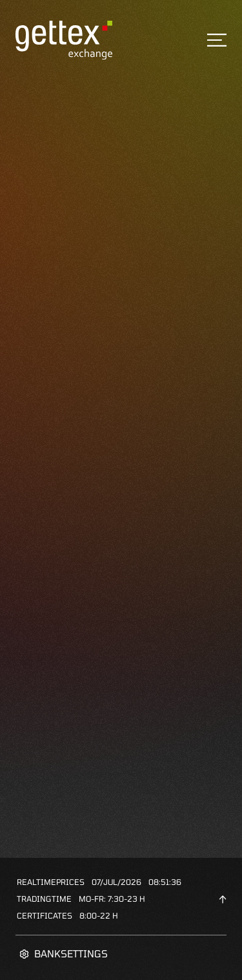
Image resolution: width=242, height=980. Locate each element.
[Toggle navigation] (217, 40)
